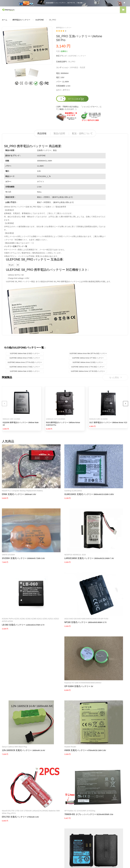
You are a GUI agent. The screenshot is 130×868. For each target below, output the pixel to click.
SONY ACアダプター (75, 776)
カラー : (59, 90)
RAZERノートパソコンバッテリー (16, 776)
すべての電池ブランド (76, 799)
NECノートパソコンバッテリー (14, 785)
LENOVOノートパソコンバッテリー (16, 780)
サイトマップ (72, 812)
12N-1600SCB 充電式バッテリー (104, 587)
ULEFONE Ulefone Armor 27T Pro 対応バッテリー (25, 362)
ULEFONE (40, 20)
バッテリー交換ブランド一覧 (16, 246)
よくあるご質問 (8, 803)
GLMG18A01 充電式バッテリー (60, 481)
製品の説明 (59, 133)
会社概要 (5, 799)
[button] (123, 10)
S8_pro (11, 265)
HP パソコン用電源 (75, 789)
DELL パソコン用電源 (76, 785)
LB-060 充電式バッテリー (100, 535)
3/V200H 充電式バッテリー (101, 481)
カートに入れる (76, 99)
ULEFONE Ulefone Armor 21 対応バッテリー (88, 362)
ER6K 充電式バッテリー (13, 483)
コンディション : (63, 67)
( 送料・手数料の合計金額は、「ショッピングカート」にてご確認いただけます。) (79, 108)
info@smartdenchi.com (82, 816)
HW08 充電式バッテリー (56, 638)
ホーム (5, 20)
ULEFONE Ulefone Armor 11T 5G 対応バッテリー (88, 371)
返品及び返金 (7, 812)
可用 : (58, 51)
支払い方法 (6, 808)
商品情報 (42, 133)
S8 (18, 265)
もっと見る (115, 378)
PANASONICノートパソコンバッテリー (18, 771)
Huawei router (51, 635)
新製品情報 (71, 808)
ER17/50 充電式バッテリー (101, 643)
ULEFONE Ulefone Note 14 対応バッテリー (25, 371)
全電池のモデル (73, 803)
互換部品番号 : (62, 62)
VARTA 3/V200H (95, 477)
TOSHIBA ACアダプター (77, 780)
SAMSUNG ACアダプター (77, 771)
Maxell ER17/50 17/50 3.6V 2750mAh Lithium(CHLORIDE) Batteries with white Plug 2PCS (107, 637)
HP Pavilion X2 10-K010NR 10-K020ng (17, 690)
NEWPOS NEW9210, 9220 (56, 529)
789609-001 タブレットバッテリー (18, 693)
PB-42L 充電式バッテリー (57, 696)
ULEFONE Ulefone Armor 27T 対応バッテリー (88, 358)
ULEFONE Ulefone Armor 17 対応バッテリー (25, 367)
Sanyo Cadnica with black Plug (101, 583)
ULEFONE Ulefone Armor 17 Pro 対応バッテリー (88, 367)
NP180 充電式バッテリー (13, 589)
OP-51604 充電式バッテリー (58, 587)
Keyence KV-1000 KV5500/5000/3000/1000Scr (64, 583)
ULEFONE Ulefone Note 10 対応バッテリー (25, 354)
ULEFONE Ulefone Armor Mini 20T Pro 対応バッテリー (88, 354)
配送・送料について (82, 133)
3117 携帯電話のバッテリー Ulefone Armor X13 (108, 423)
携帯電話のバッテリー (21, 20)
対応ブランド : (62, 56)
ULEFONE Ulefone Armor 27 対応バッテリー (25, 358)
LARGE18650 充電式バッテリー (60, 533)
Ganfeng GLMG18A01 (54, 477)
